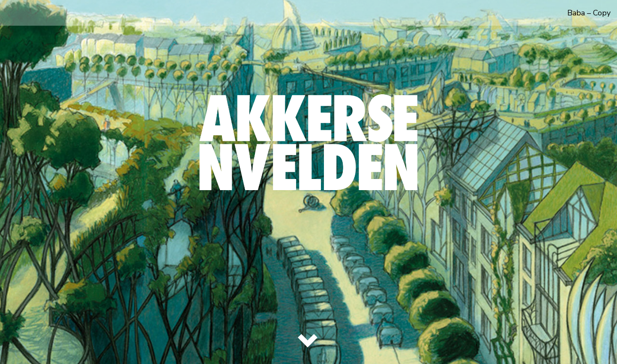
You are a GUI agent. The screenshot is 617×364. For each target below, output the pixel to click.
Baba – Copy (589, 13)
